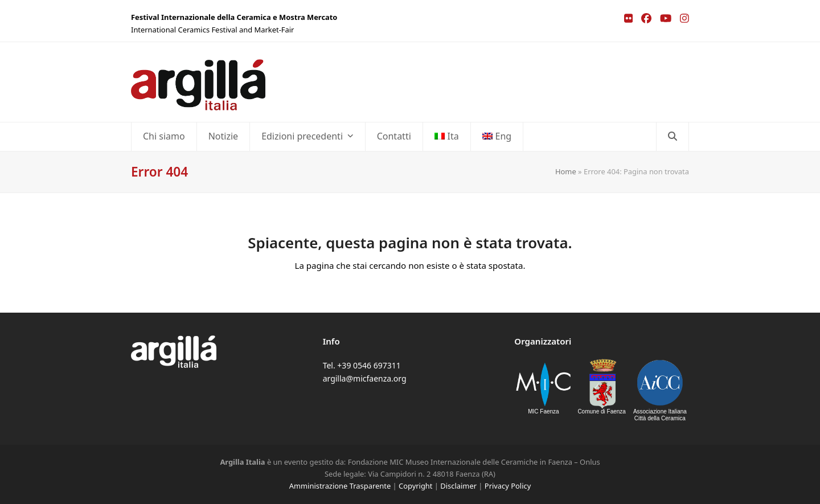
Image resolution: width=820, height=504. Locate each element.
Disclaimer (458, 486)
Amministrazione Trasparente (340, 486)
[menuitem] (447, 137)
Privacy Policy (508, 486)
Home (566, 171)
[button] (673, 137)
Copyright (415, 486)
